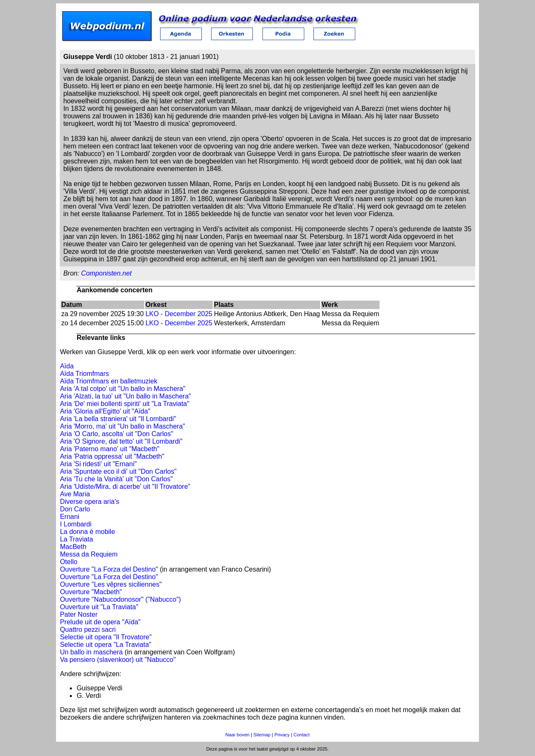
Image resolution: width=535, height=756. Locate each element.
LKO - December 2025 (179, 314)
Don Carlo (75, 509)
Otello (69, 562)
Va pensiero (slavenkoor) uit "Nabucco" (118, 660)
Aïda (67, 366)
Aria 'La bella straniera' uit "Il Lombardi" (118, 419)
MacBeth (73, 547)
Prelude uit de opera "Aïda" (100, 622)
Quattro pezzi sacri (88, 630)
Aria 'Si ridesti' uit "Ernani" (98, 464)
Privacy (282, 735)
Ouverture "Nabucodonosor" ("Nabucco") (120, 599)
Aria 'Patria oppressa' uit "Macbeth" (112, 456)
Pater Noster (79, 614)
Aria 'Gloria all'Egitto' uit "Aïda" (105, 411)
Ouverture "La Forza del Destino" (109, 569)
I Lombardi (76, 524)
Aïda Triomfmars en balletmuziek (108, 381)
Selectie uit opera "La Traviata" (106, 645)
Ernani (69, 517)
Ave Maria (75, 494)
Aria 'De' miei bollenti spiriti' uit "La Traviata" (125, 404)
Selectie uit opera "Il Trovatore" (106, 637)
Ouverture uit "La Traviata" (99, 607)
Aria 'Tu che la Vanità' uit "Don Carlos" (116, 479)
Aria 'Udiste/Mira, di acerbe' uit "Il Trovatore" (125, 487)
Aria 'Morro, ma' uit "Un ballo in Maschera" (122, 426)
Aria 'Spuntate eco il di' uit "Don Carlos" (118, 471)
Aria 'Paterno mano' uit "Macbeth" (110, 449)
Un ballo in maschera (91, 652)
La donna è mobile (87, 532)
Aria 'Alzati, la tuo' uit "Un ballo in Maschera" (125, 396)
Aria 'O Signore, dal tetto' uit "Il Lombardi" (121, 441)
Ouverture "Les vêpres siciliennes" (111, 584)
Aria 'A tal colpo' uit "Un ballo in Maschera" (122, 389)
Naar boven (237, 735)
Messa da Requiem (89, 554)
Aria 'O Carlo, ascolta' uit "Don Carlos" (116, 434)
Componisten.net (106, 273)
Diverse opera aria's (89, 502)
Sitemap (262, 735)
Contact (302, 735)
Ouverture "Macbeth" (91, 592)
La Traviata (76, 539)
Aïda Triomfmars (84, 374)
